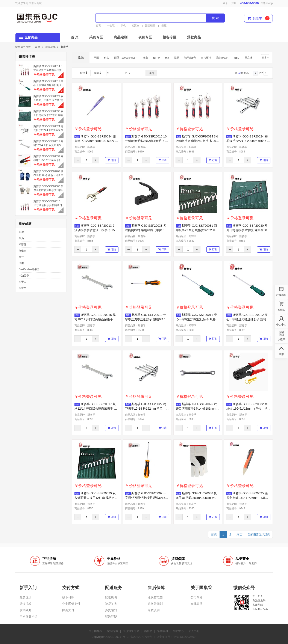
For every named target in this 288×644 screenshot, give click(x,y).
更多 (265, 58)
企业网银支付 (71, 604)
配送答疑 (111, 617)
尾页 (239, 534)
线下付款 (68, 597)
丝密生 (23, 288)
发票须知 (26, 610)
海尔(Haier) (223, 58)
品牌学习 (162, 631)
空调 (99, 26)
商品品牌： (85, 147)
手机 (123, 26)
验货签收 (111, 604)
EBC (237, 58)
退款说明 (154, 610)
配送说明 (111, 597)
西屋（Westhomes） (126, 58)
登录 (225, 3)
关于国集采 (96, 631)
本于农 (23, 282)
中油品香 (24, 276)
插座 (164, 26)
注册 (234, 3)
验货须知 (111, 610)
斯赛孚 (64, 47)
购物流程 (26, 604)
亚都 (21, 232)
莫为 (21, 238)
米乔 (21, 257)
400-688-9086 (249, 3)
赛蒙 (146, 58)
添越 (177, 58)
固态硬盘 (150, 26)
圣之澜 (249, 58)
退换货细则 (155, 604)
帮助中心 (178, 631)
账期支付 (68, 610)
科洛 (106, 58)
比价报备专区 (131, 631)
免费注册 (26, 597)
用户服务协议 (29, 617)
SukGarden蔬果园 (29, 269)
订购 (112, 160)
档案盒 (135, 26)
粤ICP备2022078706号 (137, 637)
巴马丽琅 (206, 58)
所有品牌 (50, 47)
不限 (96, 58)
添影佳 (23, 244)
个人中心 (194, 631)
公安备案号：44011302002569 (176, 637)
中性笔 (111, 26)
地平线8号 (190, 58)
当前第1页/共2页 (259, 534)
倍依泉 (23, 251)
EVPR (157, 58)
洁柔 (21, 263)
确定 (152, 73)
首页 (38, 47)
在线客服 (197, 604)
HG (167, 58)
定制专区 (113, 631)
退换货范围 (155, 597)
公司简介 (197, 597)
